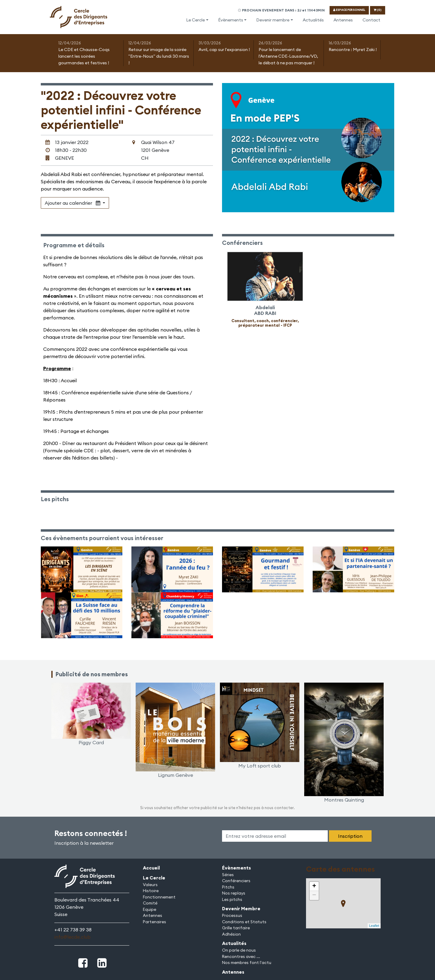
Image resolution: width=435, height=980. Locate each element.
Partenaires (155, 922)
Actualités (313, 20)
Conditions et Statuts (244, 922)
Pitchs (228, 887)
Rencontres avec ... (241, 956)
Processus (232, 915)
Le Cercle (195, 20)
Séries (228, 875)
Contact (371, 20)
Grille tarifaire (236, 928)
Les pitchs (232, 899)
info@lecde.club (72, 937)
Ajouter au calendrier (73, 203)
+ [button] (314, 886)
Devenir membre (273, 20)
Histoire (151, 891)
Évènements (231, 20)
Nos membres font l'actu (247, 962)
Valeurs (150, 885)
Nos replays (234, 893)
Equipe (150, 909)
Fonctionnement (159, 897)
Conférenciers (236, 881)
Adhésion (231, 934)
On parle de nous (239, 950)
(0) (378, 10)
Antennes (343, 20)
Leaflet (374, 926)
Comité (150, 903)
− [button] (314, 895)
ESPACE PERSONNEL (349, 10)
